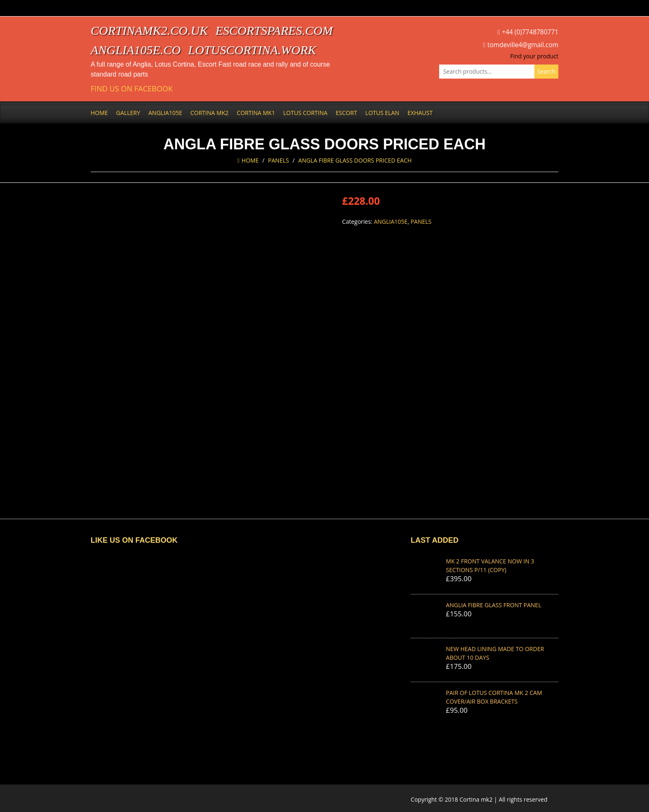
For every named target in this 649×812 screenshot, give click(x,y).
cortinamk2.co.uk (149, 30)
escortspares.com (274, 30)
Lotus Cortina (305, 113)
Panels (279, 160)
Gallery (128, 113)
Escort (346, 113)
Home (99, 113)
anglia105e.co (136, 50)
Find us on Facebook (132, 89)
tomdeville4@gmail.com (523, 45)
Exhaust (420, 113)
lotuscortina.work (252, 50)
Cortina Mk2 (209, 113)
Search (546, 71)
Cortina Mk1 (256, 113)
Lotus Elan (382, 113)
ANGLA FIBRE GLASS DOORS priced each (355, 160)
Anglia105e (165, 113)
